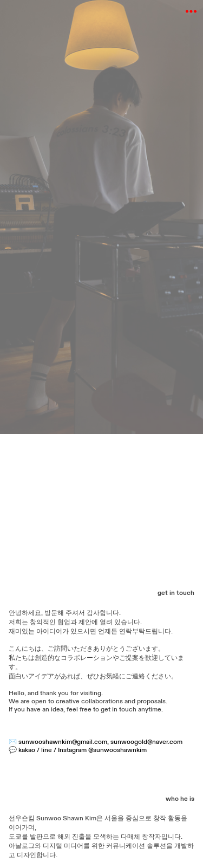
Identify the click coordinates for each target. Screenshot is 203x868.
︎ (191, 12)
